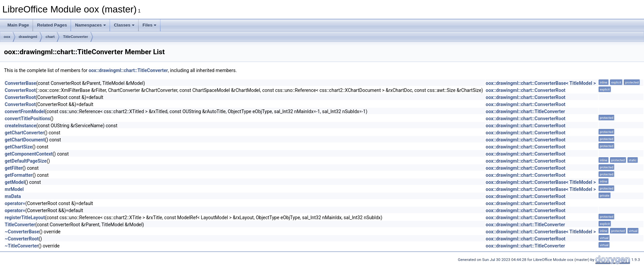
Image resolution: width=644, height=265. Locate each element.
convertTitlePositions (27, 119)
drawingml (28, 37)
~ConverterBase (22, 232)
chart (50, 37)
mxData (13, 196)
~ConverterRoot (22, 239)
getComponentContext (29, 154)
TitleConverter (75, 37)
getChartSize (18, 147)
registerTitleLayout (25, 218)
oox (7, 37)
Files (150, 25)
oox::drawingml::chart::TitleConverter (128, 70)
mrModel (14, 189)
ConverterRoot (20, 90)
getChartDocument (25, 140)
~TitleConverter (22, 246)
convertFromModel (25, 111)
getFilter (14, 168)
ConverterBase (21, 83)
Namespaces (90, 25)
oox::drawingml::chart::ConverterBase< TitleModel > (541, 83)
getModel (15, 182)
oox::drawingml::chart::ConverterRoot (525, 90)
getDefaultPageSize (26, 161)
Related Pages (52, 25)
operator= (15, 203)
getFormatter (19, 175)
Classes (124, 25)
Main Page (18, 25)
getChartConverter (24, 133)
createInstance (21, 126)
